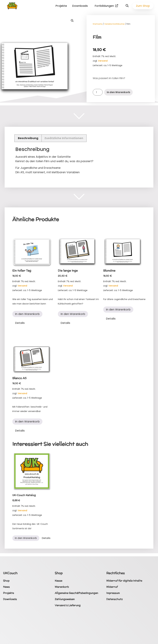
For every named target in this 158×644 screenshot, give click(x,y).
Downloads (81, 6)
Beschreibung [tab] (28, 138)
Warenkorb (62, 587)
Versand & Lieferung (68, 605)
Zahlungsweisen (65, 599)
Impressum (113, 593)
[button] (127, 6)
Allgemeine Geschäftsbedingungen (76, 593)
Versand (103, 61)
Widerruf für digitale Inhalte (124, 581)
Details (20, 323)
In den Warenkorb (118, 92)
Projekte (62, 6)
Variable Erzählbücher (114, 24)
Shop (6, 581)
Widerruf (112, 587)
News (6, 587)
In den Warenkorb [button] (27, 314)
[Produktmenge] (98, 92)
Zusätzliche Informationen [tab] (64, 138)
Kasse (58, 581)
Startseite (98, 24)
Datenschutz (114, 599)
